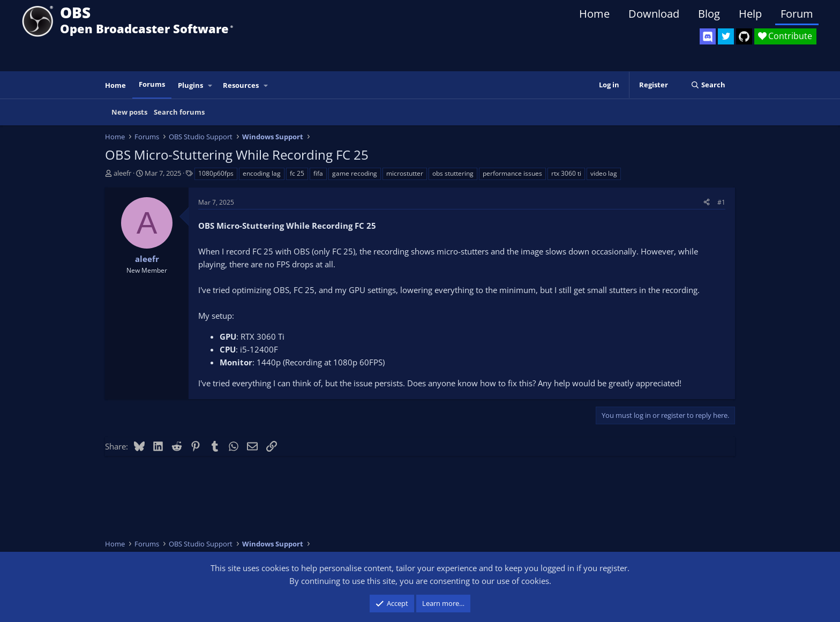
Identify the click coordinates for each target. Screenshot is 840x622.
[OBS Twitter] (726, 36)
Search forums (179, 112)
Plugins (190, 85)
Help (750, 14)
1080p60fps (216, 173)
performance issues (512, 173)
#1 (721, 202)
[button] (211, 85)
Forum (797, 14)
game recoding (355, 173)
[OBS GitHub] (744, 36)
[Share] (707, 202)
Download (654, 14)
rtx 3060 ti (566, 173)
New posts (129, 112)
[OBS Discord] (708, 36)
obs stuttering (453, 173)
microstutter (405, 173)
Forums (152, 84)
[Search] (708, 85)
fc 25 (297, 173)
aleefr (122, 173)
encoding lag (262, 173)
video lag (604, 173)
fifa (318, 173)
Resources (241, 85)
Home (594, 14)
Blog (709, 14)
